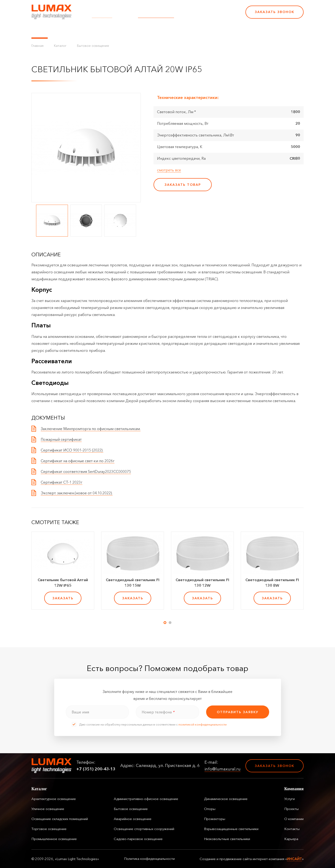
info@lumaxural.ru (156, 15)
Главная (37, 46)
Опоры (210, 809)
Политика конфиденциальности (149, 859)
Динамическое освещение (226, 799)
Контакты (187, 30)
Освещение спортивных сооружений (144, 829)
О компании (160, 30)
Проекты (135, 30)
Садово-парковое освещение (138, 839)
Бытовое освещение (93, 46)
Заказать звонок (275, 12)
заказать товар (183, 185)
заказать (63, 598)
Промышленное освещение (54, 839)
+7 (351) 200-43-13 (210, 15)
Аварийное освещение (133, 819)
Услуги (115, 30)
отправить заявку (238, 712)
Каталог (40, 30)
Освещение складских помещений (60, 819)
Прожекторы (215, 819)
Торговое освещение (49, 829)
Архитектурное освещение (54, 799)
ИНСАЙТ (294, 859)
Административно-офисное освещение (146, 799)
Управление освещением (78, 30)
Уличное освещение (48, 809)
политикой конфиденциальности (203, 724)
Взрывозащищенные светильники (231, 829)
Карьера (209, 30)
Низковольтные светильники (227, 839)
